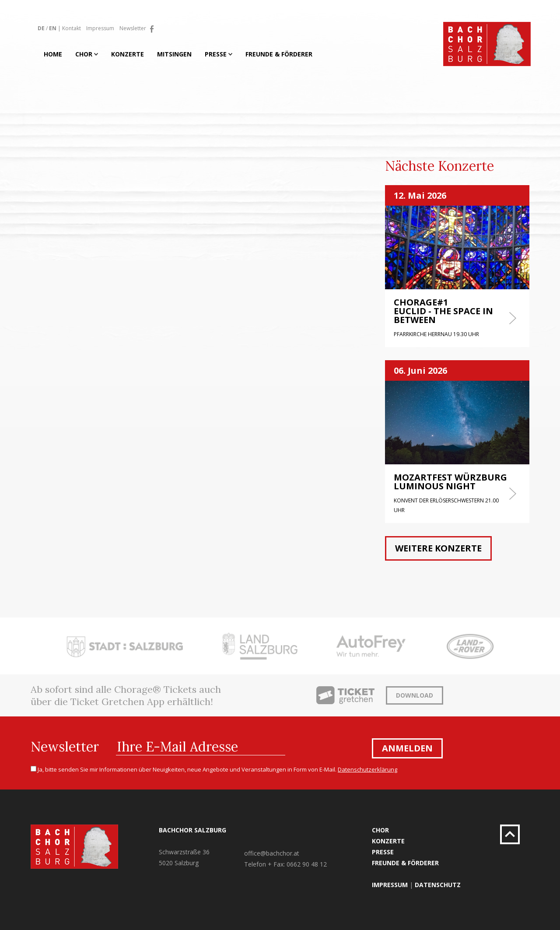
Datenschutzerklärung (367, 769)
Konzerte (128, 54)
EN (53, 28)
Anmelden (407, 748)
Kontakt (72, 28)
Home (53, 54)
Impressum (100, 28)
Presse (383, 852)
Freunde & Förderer (279, 54)
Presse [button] (219, 54)
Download (415, 695)
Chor (380, 830)
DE (41, 28)
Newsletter (133, 28)
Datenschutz (438, 885)
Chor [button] (87, 54)
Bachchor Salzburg (192, 830)
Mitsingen (174, 54)
